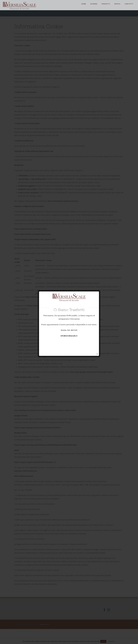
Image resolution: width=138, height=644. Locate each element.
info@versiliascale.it (69, 336)
